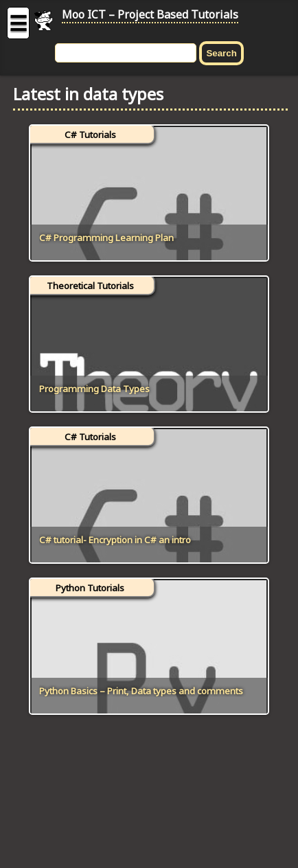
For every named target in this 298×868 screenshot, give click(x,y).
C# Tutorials (90, 135)
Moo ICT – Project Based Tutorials (150, 14)
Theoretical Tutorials (90, 286)
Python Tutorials (90, 588)
